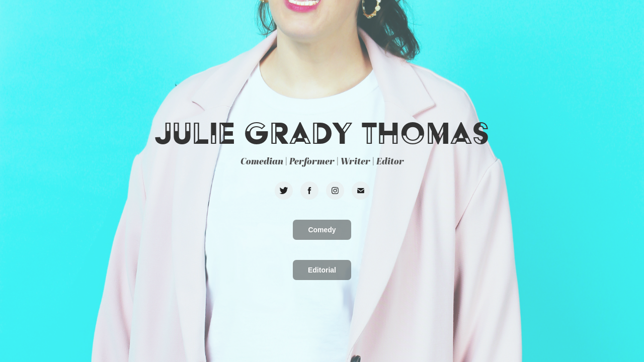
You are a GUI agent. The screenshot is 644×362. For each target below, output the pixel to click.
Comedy (322, 230)
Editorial (322, 270)
